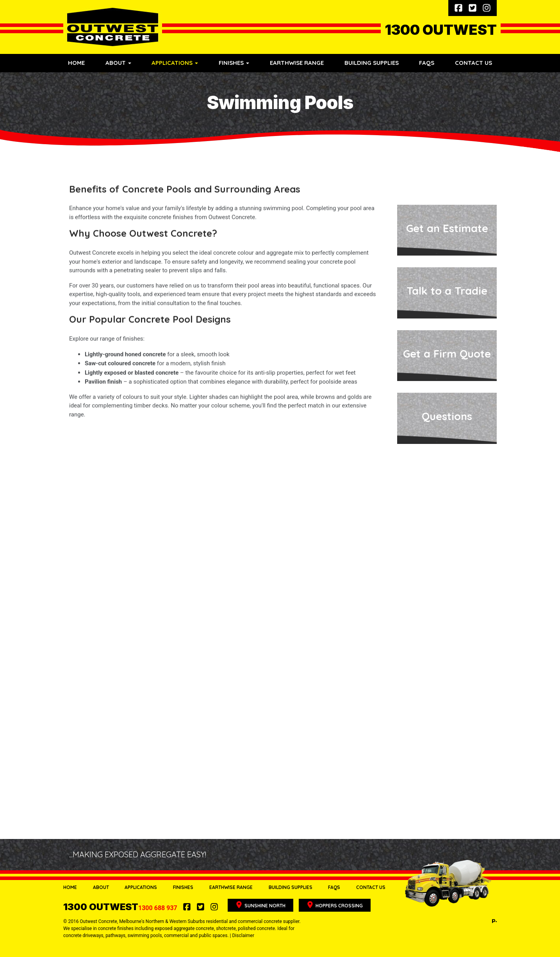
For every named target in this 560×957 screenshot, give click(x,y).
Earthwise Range (297, 63)
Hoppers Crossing (335, 905)
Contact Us (474, 63)
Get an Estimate (447, 228)
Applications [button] (175, 63)
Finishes (183, 887)
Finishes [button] (234, 63)
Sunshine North (260, 905)
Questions (447, 416)
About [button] (118, 63)
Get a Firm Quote (447, 354)
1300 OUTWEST (441, 30)
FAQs (427, 63)
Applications (141, 887)
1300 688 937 (121, 908)
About (101, 887)
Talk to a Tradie (447, 291)
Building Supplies (372, 63)
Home (76, 63)
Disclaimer (243, 936)
